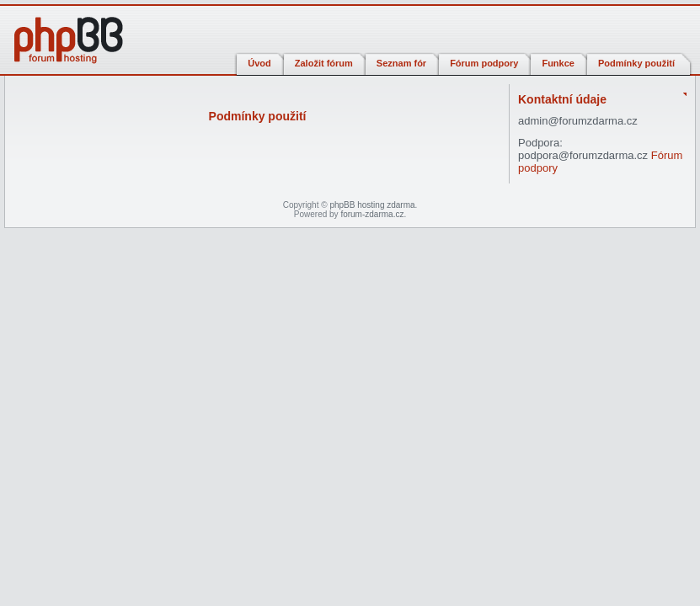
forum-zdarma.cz (372, 214)
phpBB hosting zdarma (372, 205)
